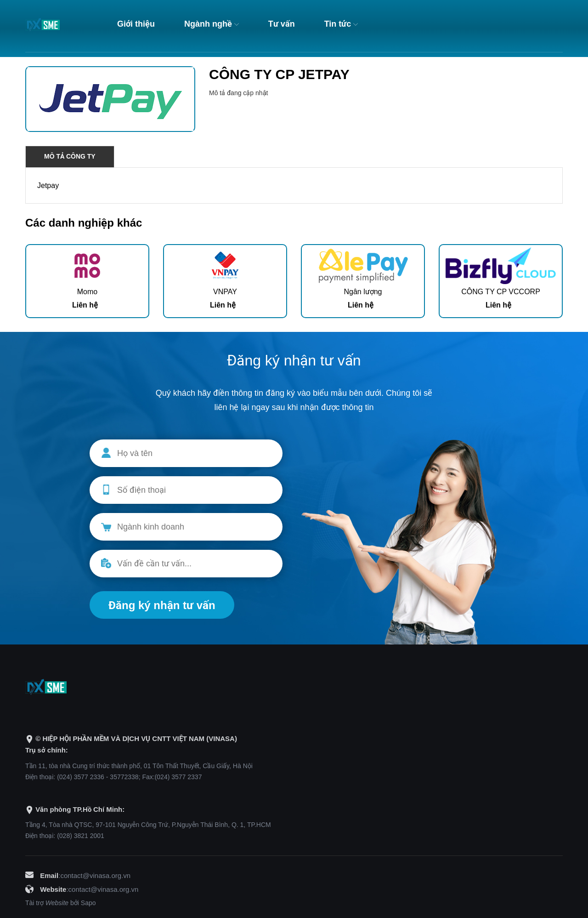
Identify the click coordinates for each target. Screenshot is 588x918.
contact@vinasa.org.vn (95, 875)
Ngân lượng (363, 292)
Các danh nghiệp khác (84, 223)
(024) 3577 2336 (81, 777)
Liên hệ (85, 305)
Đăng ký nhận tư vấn (162, 605)
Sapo (88, 903)
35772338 (124, 777)
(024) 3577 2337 (178, 777)
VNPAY (225, 292)
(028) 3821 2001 (81, 836)
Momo (87, 292)
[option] (87, 281)
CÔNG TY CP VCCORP (501, 292)
